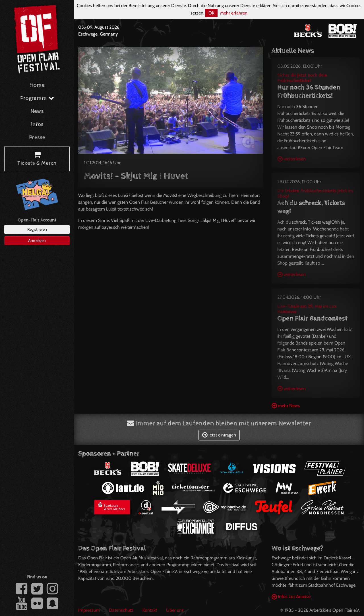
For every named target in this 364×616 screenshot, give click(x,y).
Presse (37, 138)
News (37, 111)
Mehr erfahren (234, 13)
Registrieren (37, 229)
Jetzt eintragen (219, 435)
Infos (37, 124)
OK (211, 13)
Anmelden (37, 240)
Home (37, 85)
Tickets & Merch (37, 159)
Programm (37, 98)
